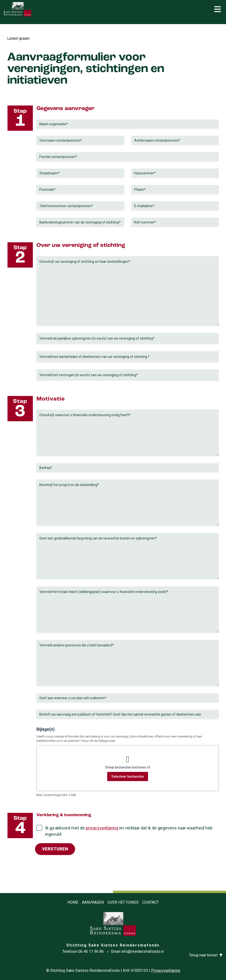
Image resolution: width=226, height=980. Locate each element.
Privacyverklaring (166, 971)
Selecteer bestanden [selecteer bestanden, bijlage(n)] (128, 776)
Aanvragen (93, 902)
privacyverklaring (102, 828)
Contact (151, 902)
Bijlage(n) (46, 729)
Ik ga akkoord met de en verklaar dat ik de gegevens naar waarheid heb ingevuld (129, 831)
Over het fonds (123, 902)
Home (73, 902)
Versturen (55, 849)
